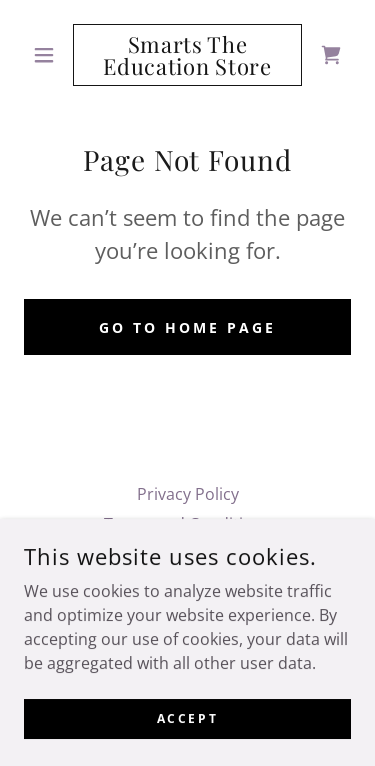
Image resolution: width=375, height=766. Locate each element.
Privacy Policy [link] (188, 494)
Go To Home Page (187, 327)
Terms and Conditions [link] (187, 524)
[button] (48, 55)
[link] (187, 55)
